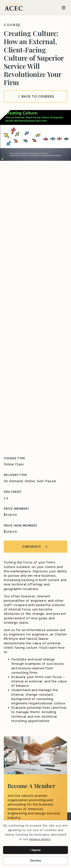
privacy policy (40, 839)
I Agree (36, 850)
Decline (36, 861)
